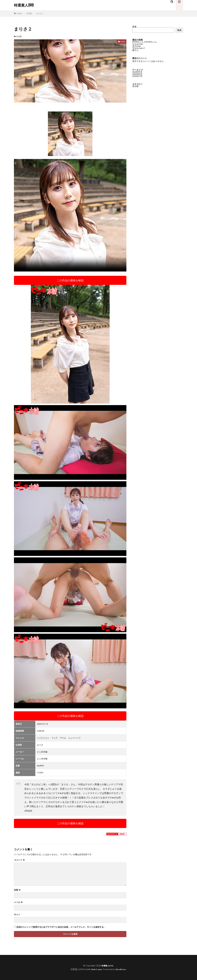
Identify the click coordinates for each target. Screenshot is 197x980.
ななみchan (138, 44)
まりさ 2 (40, 13)
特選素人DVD (24, 5)
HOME (19, 13)
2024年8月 (137, 74)
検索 (134, 26)
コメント (19, 860)
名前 (17, 890)
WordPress (122, 969)
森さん (135, 50)
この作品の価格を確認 (70, 280)
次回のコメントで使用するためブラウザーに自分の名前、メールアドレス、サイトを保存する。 (61, 927)
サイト (17, 915)
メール (18, 902)
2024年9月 (137, 72)
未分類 (29, 13)
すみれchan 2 (138, 48)
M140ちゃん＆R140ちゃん (145, 42)
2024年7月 (137, 76)
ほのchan (137, 46)
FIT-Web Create (94, 969)
